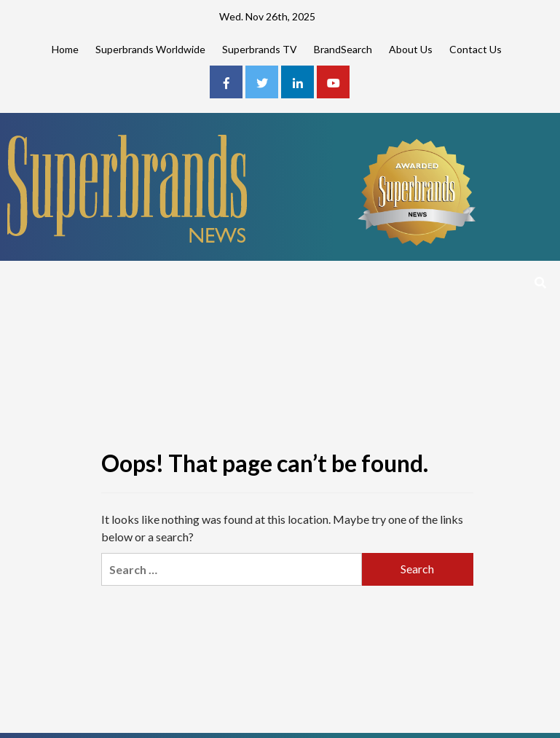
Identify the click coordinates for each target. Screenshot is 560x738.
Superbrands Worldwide (150, 49)
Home (65, 49)
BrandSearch (343, 49)
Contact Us (476, 49)
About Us (411, 49)
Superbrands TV (260, 49)
